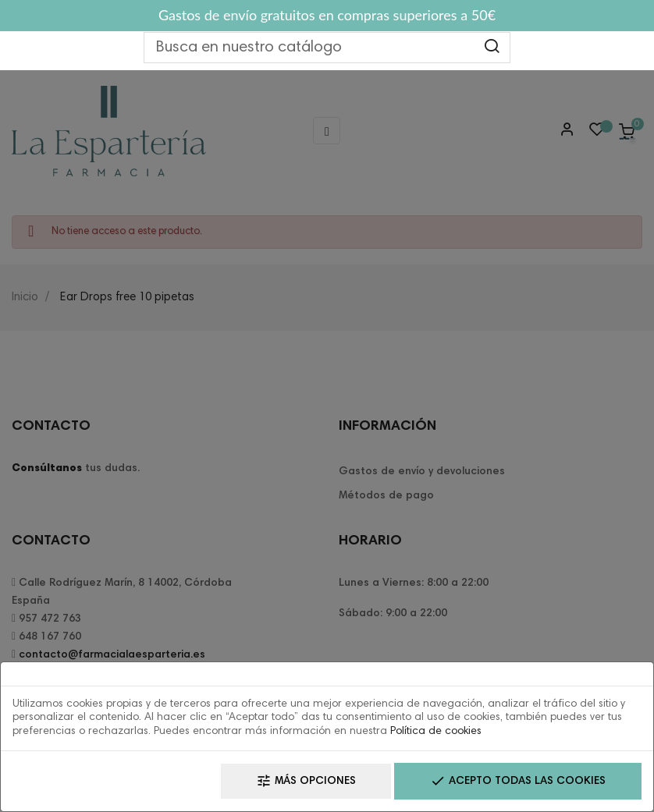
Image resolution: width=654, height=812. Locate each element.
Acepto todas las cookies (518, 781)
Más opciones (306, 781)
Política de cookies (436, 732)
